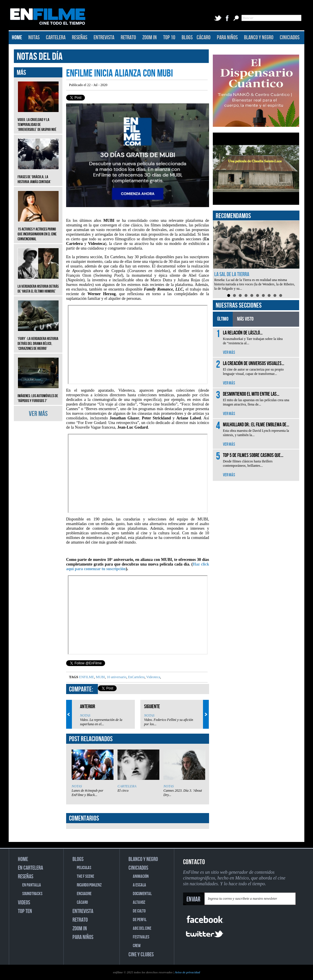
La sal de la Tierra (232, 274)
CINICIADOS (290, 38)
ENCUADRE (84, 894)
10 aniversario (116, 677)
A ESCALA (139, 885)
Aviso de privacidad (187, 972)
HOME (17, 38)
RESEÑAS (80, 38)
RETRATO (128, 38)
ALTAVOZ (139, 902)
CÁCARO (204, 38)
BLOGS (187, 38)
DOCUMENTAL (142, 894)
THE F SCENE (85, 876)
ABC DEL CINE (142, 928)
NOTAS (34, 38)
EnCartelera (136, 677)
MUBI (100, 677)
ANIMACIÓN (141, 876)
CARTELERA (56, 38)
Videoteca (153, 677)
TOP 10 (169, 38)
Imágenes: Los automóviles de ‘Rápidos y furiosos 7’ (38, 394)
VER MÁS (38, 414)
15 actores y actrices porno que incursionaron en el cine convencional (38, 230)
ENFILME (87, 677)
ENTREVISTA (104, 38)
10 (281, 295)
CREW (137, 946)
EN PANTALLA (32, 885)
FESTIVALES (141, 937)
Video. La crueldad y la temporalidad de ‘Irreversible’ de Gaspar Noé (38, 120)
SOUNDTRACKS (32, 894)
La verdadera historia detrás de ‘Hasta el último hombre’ (38, 284)
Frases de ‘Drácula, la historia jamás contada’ (38, 175)
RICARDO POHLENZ (89, 885)
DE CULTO (139, 911)
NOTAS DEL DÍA (40, 57)
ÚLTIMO (223, 319)
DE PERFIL (140, 920)
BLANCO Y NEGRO (259, 38)
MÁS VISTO (245, 319)
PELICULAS (84, 868)
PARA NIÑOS (227, 38)
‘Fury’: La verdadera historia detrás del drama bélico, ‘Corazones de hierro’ (38, 339)
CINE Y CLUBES (141, 955)
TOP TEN (25, 911)
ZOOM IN (150, 38)
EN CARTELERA (30, 868)
